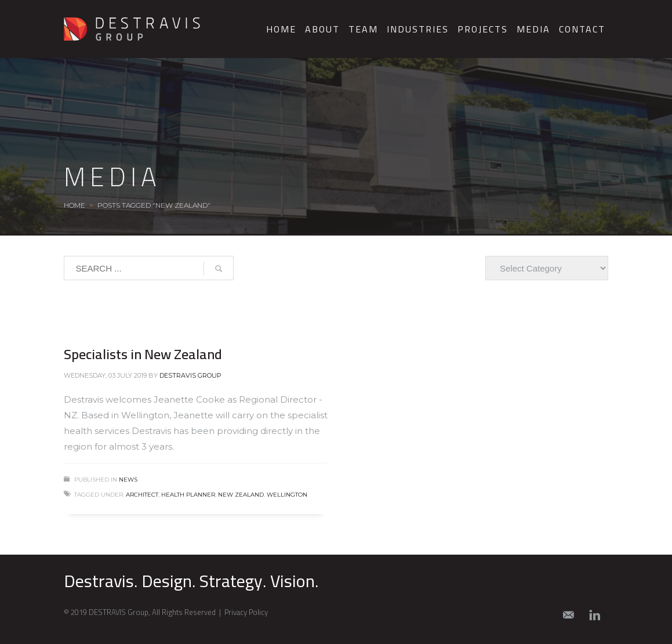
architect (142, 495)
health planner (188, 495)
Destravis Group (190, 375)
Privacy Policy (246, 612)
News (128, 480)
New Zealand (241, 495)
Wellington (287, 495)
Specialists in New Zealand (143, 354)
